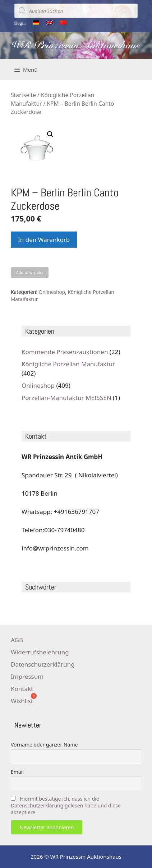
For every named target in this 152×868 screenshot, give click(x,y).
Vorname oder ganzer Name (44, 745)
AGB (17, 640)
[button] (50, 134)
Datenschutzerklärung (43, 664)
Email (17, 772)
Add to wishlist (30, 272)
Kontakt (22, 689)
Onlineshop (52, 292)
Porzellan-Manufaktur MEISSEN (66, 398)
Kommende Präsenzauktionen (65, 352)
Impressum (27, 676)
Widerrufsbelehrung (40, 652)
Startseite (23, 95)
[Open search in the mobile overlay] (76, 11)
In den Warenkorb (44, 240)
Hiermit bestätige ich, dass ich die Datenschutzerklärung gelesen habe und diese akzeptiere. (66, 805)
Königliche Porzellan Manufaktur (68, 364)
